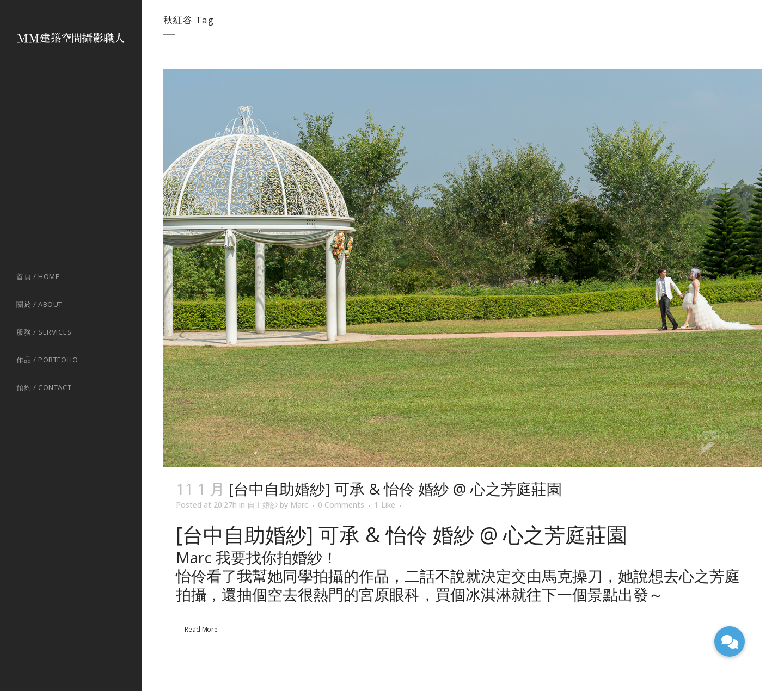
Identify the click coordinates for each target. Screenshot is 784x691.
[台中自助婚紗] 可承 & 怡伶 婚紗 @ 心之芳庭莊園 (395, 489)
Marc (299, 505)
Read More (201, 629)
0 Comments (341, 505)
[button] (730, 641)
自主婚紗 (262, 505)
